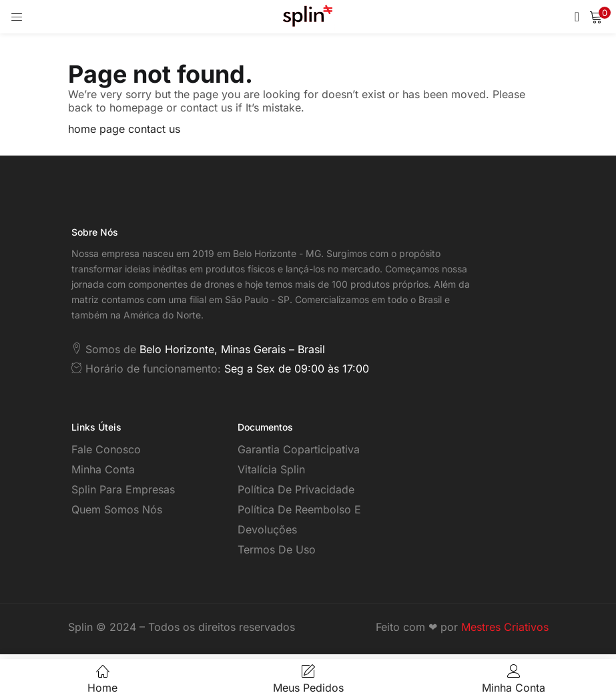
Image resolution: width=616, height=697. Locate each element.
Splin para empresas (123, 489)
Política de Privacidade (296, 489)
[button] (596, 17)
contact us (154, 129)
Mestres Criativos (505, 627)
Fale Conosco (106, 449)
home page (96, 129)
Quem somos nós (117, 509)
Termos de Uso (277, 549)
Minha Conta (103, 469)
